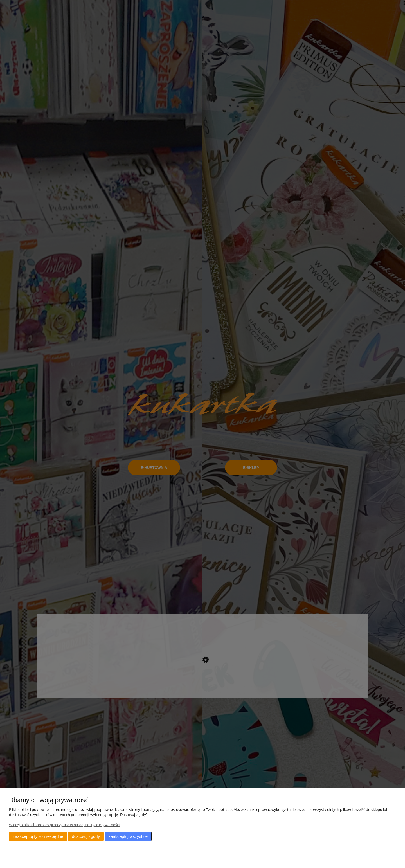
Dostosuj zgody (86, 836)
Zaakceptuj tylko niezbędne (38, 836)
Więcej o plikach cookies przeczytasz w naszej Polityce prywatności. (65, 825)
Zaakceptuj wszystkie (128, 836)
